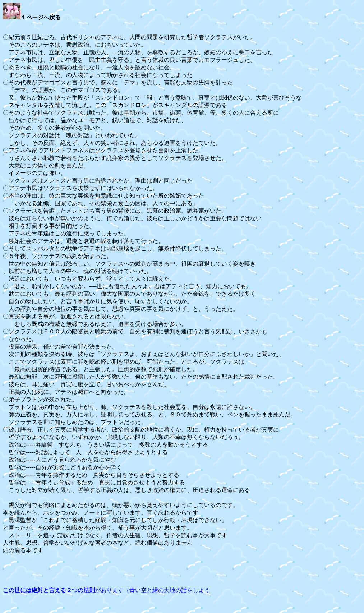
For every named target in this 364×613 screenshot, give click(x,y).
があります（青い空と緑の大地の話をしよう (106, 590)
